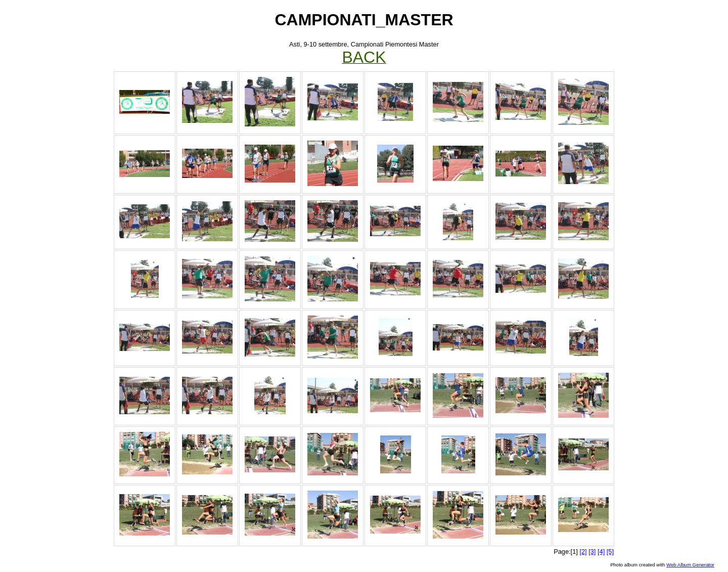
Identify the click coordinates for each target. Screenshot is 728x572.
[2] (583, 552)
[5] (610, 552)
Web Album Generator (690, 565)
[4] (601, 552)
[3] (592, 552)
